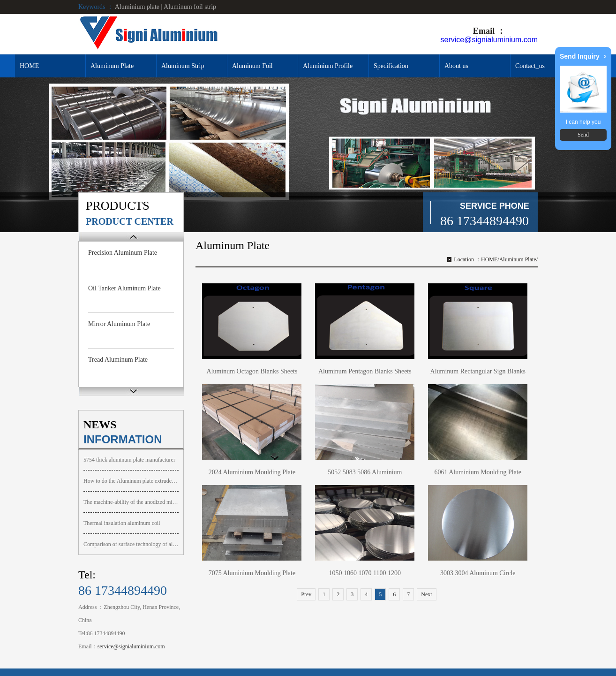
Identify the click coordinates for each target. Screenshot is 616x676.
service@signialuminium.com (489, 40)
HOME (29, 66)
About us (456, 66)
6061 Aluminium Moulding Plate (478, 472)
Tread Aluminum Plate (118, 360)
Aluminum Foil (252, 66)
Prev (306, 594)
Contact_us (530, 66)
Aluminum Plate (112, 66)
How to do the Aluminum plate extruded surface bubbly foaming (131, 481)
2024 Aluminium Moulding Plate (252, 472)
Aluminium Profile (328, 66)
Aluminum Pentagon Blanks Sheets (365, 371)
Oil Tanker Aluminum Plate (124, 288)
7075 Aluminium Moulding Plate (252, 573)
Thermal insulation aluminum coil (122, 523)
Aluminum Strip (183, 66)
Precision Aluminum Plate (123, 253)
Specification (391, 66)
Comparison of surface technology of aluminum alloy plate (131, 544)
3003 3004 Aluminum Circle (478, 573)
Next (426, 594)
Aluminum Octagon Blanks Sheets (252, 371)
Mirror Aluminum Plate (119, 324)
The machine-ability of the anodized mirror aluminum (131, 502)
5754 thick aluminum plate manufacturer (129, 460)
